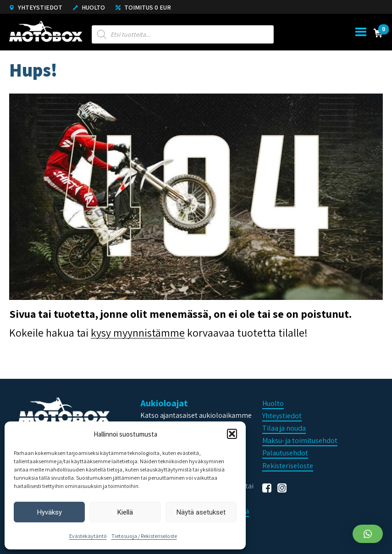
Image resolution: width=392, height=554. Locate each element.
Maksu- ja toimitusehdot (300, 440)
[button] (232, 434)
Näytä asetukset (201, 512)
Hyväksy (50, 512)
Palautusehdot (285, 453)
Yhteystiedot (36, 7)
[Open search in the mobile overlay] (183, 34)
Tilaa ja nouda (284, 428)
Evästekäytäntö (88, 536)
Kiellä (125, 512)
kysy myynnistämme (138, 332)
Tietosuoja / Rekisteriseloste (144, 536)
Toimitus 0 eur (143, 7)
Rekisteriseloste (288, 466)
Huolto (89, 7)
